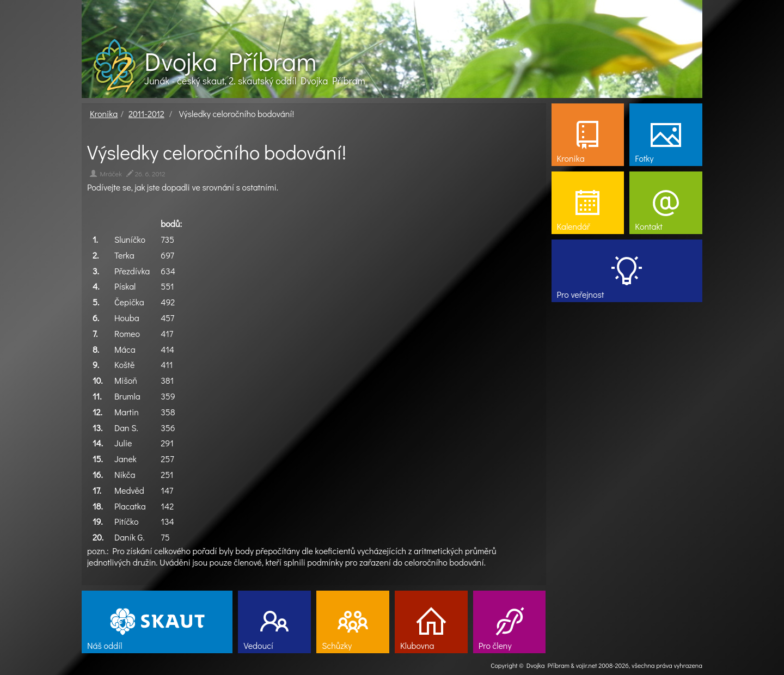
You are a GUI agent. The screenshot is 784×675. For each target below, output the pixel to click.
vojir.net (587, 665)
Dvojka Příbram (230, 61)
